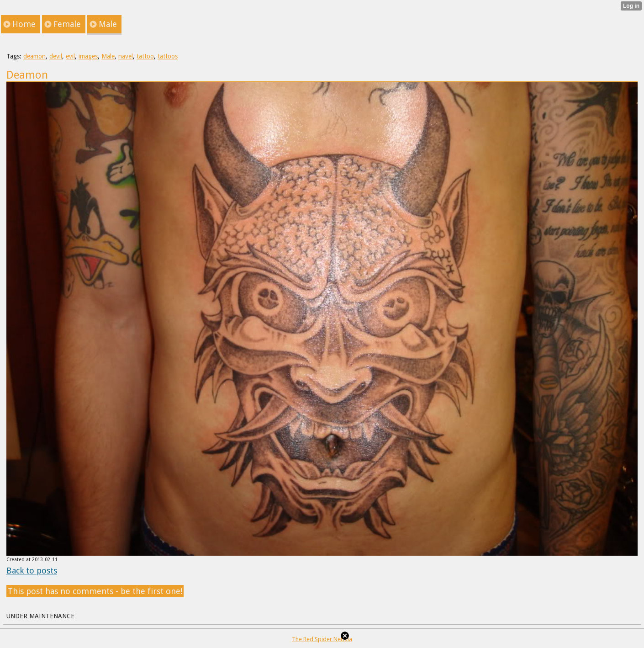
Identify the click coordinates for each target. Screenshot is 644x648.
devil (56, 56)
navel (126, 56)
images (88, 56)
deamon (34, 56)
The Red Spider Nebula (322, 639)
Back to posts (32, 571)
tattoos (168, 56)
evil (70, 56)
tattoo (145, 56)
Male (108, 56)
